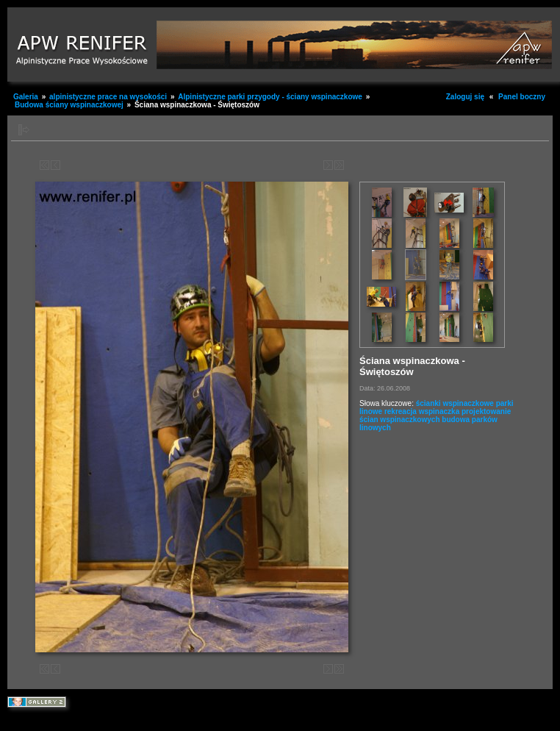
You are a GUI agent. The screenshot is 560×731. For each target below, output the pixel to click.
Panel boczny (522, 97)
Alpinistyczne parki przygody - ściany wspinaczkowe (271, 97)
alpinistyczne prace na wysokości (108, 97)
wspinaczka (439, 411)
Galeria (26, 97)
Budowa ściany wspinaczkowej (69, 105)
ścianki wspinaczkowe (455, 403)
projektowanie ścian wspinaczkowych (435, 416)
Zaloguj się (465, 97)
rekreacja (401, 411)
